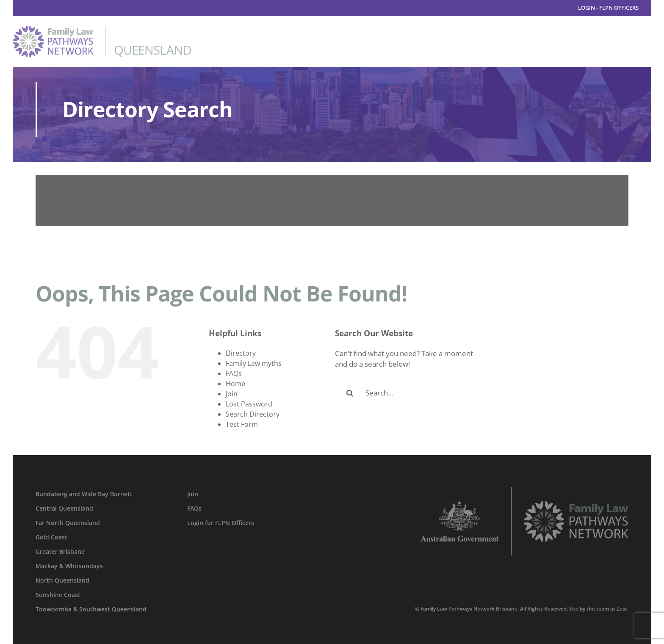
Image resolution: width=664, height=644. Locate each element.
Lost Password (249, 404)
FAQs (234, 373)
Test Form (242, 424)
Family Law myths (254, 363)
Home (235, 384)
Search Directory (253, 414)
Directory (241, 353)
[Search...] (407, 393)
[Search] (350, 393)
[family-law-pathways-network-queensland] (102, 29)
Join (232, 394)
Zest (622, 609)
